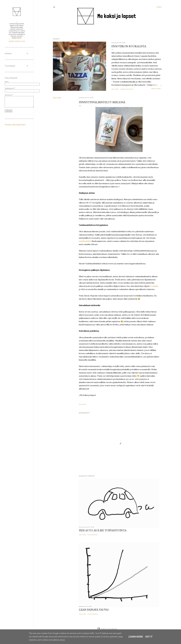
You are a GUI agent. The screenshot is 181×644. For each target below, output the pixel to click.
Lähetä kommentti (127, 89)
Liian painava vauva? (94, 610)
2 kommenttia (93, 614)
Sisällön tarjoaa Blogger (107, 629)
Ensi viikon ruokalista (129, 46)
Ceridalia (154, 286)
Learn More (136, 637)
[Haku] (159, 7)
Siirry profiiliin (17, 41)
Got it (149, 637)
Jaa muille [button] (115, 89)
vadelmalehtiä (85, 241)
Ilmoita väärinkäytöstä (15, 125)
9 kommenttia (93, 535)
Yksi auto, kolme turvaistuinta (103, 530)
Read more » (156, 89)
